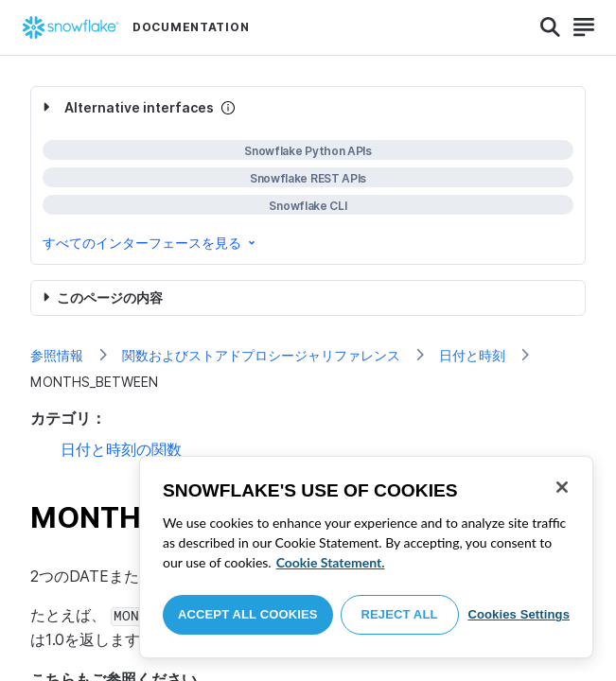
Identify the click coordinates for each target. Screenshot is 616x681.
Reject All (400, 614)
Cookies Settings (519, 614)
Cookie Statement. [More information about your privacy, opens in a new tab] (331, 562)
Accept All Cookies (248, 614)
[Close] (562, 487)
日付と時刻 (472, 355)
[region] (366, 557)
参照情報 (57, 355)
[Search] (550, 27)
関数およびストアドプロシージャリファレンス (261, 355)
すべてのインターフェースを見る (150, 243)
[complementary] (308, 175)
